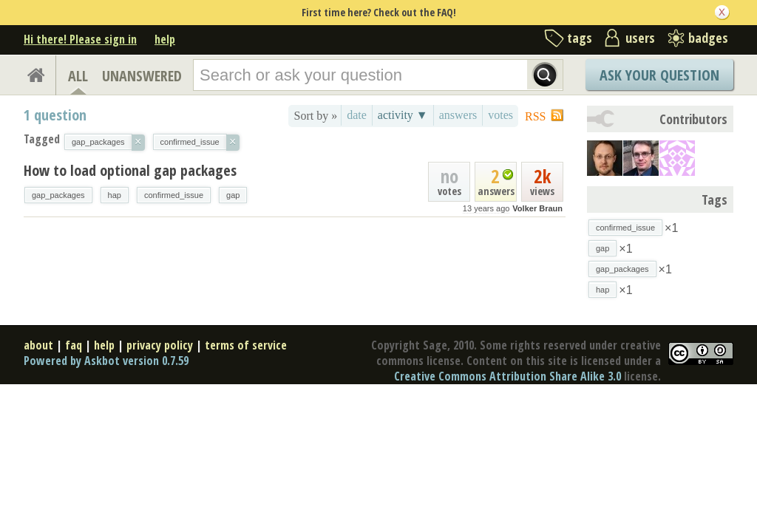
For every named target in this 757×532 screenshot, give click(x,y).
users (640, 38)
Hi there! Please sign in (80, 39)
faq (74, 345)
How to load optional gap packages (130, 170)
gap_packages (58, 195)
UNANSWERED (142, 76)
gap (233, 195)
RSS (535, 116)
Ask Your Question (659, 75)
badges (708, 38)
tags (580, 38)
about (38, 345)
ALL (78, 76)
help (165, 39)
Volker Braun (537, 208)
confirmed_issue (174, 195)
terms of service (246, 345)
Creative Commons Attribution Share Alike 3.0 (508, 376)
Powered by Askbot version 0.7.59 (106, 361)
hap (115, 195)
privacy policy (160, 345)
